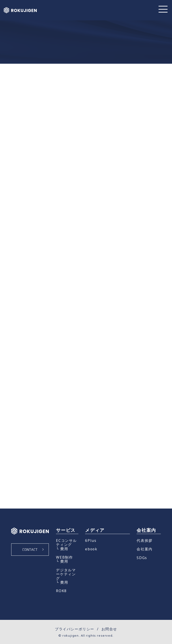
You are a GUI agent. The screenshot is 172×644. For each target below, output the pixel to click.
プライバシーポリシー (75, 629)
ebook (91, 549)
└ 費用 (62, 549)
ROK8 (61, 591)
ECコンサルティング (66, 543)
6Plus (91, 541)
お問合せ (109, 629)
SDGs (142, 558)
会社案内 (144, 549)
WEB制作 (64, 557)
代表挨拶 (144, 541)
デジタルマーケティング (66, 574)
